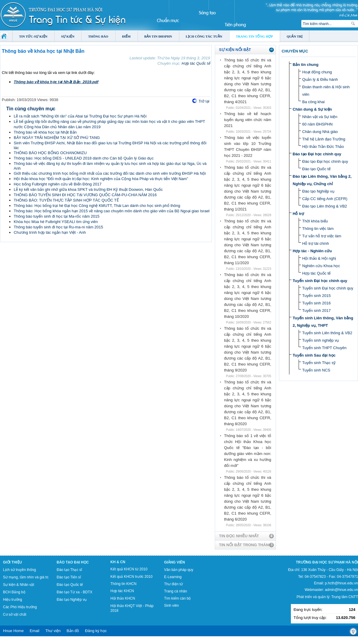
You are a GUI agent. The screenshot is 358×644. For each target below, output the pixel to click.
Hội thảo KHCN (123, 598)
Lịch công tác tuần (204, 36)
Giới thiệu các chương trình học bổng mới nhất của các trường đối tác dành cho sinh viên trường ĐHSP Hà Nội (110, 173)
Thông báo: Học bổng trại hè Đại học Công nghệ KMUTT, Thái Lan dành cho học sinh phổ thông (97, 206)
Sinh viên (171, 606)
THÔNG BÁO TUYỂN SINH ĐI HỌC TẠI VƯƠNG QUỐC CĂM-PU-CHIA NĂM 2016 (85, 195)
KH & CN (118, 562)
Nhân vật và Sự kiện (320, 117)
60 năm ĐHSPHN (317, 124)
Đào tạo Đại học (73, 562)
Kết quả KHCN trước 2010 (131, 577)
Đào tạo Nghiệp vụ (318, 191)
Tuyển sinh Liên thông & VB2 (327, 333)
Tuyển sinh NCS (316, 370)
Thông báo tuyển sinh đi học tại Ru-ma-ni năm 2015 (58, 227)
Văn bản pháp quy (179, 570)
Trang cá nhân (176, 591)
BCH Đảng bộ (14, 592)
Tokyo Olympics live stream (22, 642)
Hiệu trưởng (13, 600)
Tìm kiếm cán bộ (177, 598)
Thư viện (53, 631)
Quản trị (295, 36)
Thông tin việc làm (318, 229)
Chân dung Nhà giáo (320, 132)
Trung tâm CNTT (345, 597)
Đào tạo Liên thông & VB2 (325, 206)
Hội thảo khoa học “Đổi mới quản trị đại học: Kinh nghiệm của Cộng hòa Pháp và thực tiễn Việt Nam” (101, 179)
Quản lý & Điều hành (320, 79)
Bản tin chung (305, 65)
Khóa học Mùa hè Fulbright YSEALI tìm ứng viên (56, 222)
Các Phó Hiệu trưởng (20, 607)
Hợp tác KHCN (122, 591)
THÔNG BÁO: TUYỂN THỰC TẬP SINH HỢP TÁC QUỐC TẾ (66, 200)
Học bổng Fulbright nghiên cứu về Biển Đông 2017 (58, 184)
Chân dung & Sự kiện (312, 109)
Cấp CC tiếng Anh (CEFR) (325, 199)
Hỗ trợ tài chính (316, 243)
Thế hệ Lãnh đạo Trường (324, 139)
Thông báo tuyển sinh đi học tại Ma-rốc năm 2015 (57, 216)
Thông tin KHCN (123, 584)
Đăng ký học (96, 631)
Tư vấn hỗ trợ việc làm (322, 236)
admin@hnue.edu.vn (341, 590)
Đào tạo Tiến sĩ (69, 577)
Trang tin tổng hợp (254, 36)
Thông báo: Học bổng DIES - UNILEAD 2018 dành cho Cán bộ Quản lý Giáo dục (84, 158)
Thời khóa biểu (315, 221)
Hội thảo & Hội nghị (319, 258)
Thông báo (98, 36)
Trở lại (204, 101)
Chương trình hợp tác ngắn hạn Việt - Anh (50, 232)
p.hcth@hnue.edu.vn (341, 583)
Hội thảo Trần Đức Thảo (323, 147)
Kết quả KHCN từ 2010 (129, 569)
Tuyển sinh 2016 (316, 303)
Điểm (126, 36)
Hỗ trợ (298, 214)
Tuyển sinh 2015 (316, 296)
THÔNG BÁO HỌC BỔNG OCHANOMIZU (50, 153)
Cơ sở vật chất (15, 614)
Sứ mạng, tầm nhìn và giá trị (26, 577)
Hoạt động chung (317, 72)
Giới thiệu (12, 562)
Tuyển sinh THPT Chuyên (324, 348)
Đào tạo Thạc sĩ (69, 570)
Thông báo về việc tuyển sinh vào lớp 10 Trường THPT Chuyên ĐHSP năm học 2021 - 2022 (248, 147)
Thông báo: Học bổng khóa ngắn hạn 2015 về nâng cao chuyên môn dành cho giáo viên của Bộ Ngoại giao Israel (112, 211)
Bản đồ (73, 631)
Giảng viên (175, 562)
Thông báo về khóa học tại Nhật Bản (45, 132)
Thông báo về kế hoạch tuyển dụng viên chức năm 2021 (248, 120)
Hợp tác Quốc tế (196, 63)
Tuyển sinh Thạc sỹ (319, 363)
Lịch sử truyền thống (19, 570)
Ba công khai (313, 102)
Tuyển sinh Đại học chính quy (320, 281)
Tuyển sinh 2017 (316, 311)
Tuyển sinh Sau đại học (314, 355)
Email (34, 631)
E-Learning (173, 577)
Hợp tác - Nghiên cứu (312, 251)
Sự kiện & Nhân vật (19, 585)
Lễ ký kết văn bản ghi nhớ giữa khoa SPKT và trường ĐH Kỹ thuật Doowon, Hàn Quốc (88, 189)
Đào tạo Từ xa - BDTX (74, 592)
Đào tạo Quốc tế (316, 169)
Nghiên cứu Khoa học (321, 266)
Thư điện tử (173, 584)
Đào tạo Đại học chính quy (317, 154)
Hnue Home (13, 631)
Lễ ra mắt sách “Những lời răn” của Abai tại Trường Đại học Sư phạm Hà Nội (80, 116)
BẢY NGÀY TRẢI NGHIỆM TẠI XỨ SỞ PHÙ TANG (57, 138)
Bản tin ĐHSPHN (158, 36)
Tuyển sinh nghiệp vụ (321, 340)
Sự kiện (68, 36)
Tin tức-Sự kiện (33, 36)
